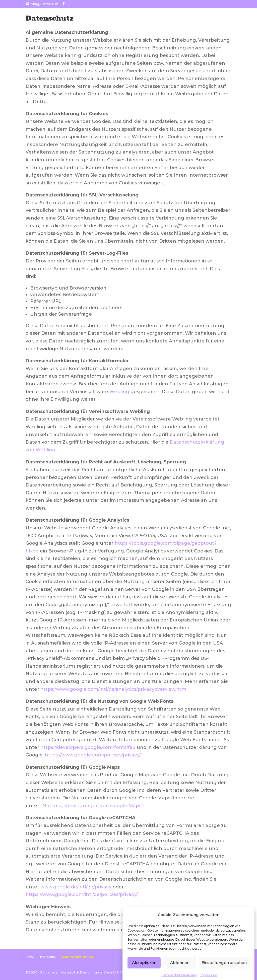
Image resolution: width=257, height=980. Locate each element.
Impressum (48, 957)
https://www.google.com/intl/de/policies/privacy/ (82, 894)
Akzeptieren (144, 974)
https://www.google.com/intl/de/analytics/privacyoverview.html (114, 689)
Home (30, 957)
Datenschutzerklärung (78, 957)
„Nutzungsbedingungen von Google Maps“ (92, 806)
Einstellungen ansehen (224, 974)
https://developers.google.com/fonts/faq (88, 747)
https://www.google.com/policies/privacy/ (93, 755)
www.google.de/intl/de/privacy (76, 887)
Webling (119, 392)
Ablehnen (180, 974)
